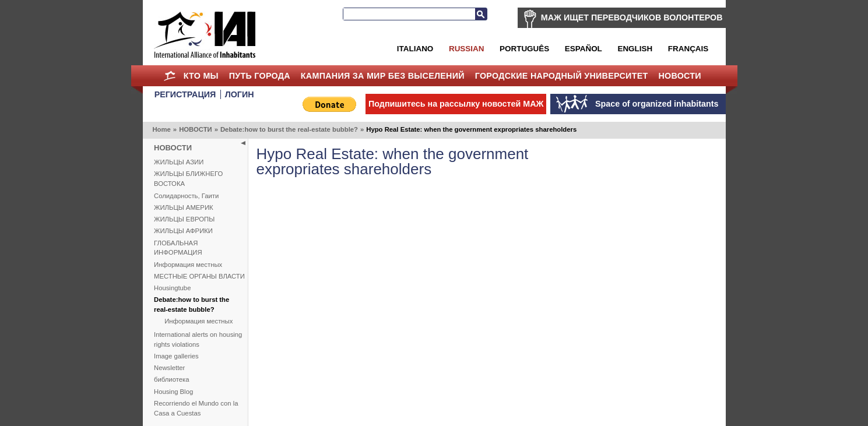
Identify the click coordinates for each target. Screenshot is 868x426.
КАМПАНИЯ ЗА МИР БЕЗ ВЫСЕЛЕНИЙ (383, 76)
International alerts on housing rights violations (198, 339)
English (635, 49)
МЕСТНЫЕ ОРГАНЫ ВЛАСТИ (199, 276)
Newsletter (169, 368)
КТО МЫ (201, 76)
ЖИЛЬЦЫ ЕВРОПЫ (184, 219)
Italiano (415, 49)
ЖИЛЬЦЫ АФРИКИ (183, 231)
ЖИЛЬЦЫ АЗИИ (179, 162)
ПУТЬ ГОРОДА (260, 76)
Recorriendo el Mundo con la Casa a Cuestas (196, 408)
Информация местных (188, 265)
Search (481, 14)
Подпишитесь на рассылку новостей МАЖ (456, 104)
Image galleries (176, 356)
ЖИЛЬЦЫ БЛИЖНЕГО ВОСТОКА (188, 179)
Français (688, 49)
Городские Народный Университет (562, 76)
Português (524, 49)
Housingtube (172, 288)
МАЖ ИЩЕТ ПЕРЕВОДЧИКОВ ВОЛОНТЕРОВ (632, 17)
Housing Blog (173, 392)
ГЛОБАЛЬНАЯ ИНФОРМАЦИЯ (178, 248)
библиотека (171, 379)
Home (170, 76)
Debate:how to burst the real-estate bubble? (289, 129)
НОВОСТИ (680, 76)
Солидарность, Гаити (186, 196)
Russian (466, 49)
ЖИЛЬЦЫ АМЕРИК (184, 207)
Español (584, 49)
